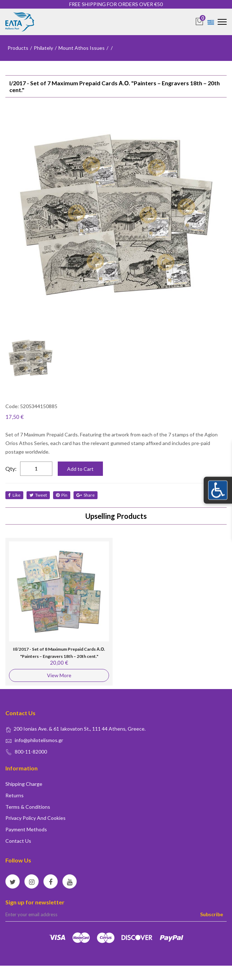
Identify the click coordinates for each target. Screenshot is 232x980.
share (86, 495)
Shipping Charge (24, 784)
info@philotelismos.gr (39, 740)
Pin (62, 495)
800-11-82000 (31, 752)
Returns (15, 795)
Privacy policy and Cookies (35, 818)
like (14, 495)
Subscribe (212, 914)
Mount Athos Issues (82, 48)
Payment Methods (26, 829)
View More (59, 675)
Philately (43, 48)
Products (18, 48)
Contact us (18, 841)
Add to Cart (80, 469)
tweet (38, 495)
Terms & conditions (28, 807)
